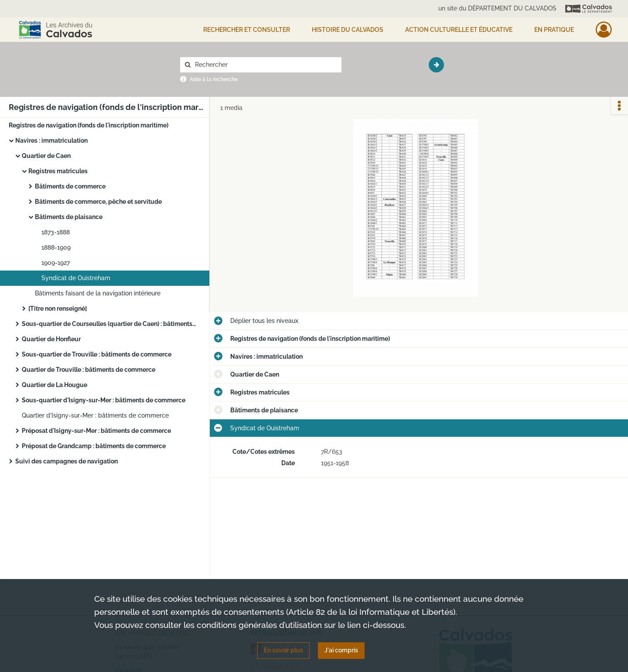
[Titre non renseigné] (58, 309)
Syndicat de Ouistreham (76, 278)
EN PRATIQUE (554, 30)
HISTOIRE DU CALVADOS (348, 30)
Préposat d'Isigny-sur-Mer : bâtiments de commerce (96, 431)
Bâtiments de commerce (70, 186)
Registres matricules (58, 171)
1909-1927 (56, 263)
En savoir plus (283, 650)
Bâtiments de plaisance (69, 217)
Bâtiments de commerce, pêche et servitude (98, 202)
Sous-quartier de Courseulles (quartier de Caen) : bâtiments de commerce (109, 324)
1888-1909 (56, 247)
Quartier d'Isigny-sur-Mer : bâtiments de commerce (95, 415)
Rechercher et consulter (247, 30)
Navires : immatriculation (51, 141)
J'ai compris (341, 650)
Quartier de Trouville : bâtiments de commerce (89, 370)
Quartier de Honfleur (51, 339)
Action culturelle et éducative (459, 30)
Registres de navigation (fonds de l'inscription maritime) (89, 125)
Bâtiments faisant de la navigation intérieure (98, 293)
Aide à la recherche (214, 79)
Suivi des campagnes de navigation (67, 461)
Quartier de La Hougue (55, 385)
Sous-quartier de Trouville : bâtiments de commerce (97, 354)
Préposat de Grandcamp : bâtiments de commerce (94, 446)
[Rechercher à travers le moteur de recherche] (265, 65)
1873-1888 (56, 232)
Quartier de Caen (46, 156)
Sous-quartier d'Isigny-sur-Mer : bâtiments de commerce (104, 400)
